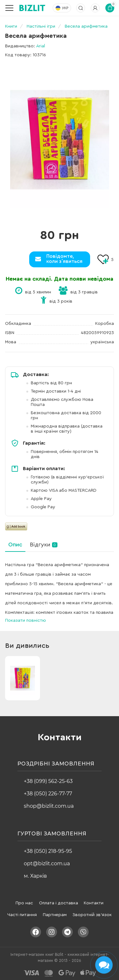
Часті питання (22, 915)
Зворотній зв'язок (92, 915)
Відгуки (44, 545)
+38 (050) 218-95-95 (48, 851)
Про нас (24, 903)
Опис (15, 545)
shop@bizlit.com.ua (49, 806)
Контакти (94, 903)
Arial (41, 46)
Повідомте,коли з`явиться (64, 259)
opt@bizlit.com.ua (47, 863)
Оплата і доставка (59, 903)
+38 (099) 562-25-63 (48, 781)
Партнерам (55, 915)
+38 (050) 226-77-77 (48, 794)
